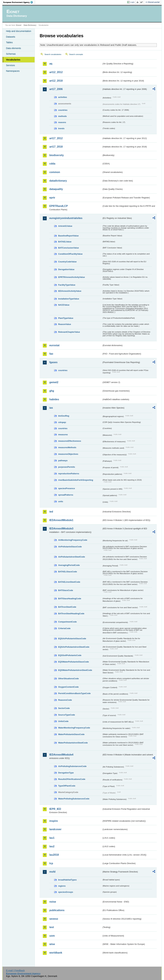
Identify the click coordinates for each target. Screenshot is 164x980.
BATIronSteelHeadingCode (71, 614)
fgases (53, 362)
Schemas (11, 54)
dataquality (56, 189)
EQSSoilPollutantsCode (70, 655)
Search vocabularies (53, 54)
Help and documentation (19, 31)
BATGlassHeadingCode (70, 599)
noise (53, 902)
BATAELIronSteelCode (69, 582)
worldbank (56, 953)
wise (52, 944)
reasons (62, 122)
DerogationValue (66, 269)
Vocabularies (13, 60)
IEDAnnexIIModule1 (61, 520)
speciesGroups (66, 892)
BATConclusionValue (68, 248)
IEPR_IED (55, 809)
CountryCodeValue (67, 262)
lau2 (52, 846)
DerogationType (66, 773)
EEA (19, 2)
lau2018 (54, 855)
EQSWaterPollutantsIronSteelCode (75, 670)
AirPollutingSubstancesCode (72, 766)
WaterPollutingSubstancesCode (74, 799)
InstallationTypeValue (69, 299)
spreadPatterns (66, 495)
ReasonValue (65, 324)
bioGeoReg (64, 416)
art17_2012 (56, 138)
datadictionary (58, 181)
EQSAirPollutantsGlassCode (72, 639)
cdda (52, 164)
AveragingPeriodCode (69, 565)
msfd (52, 872)
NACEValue (64, 305)
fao (51, 354)
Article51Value (65, 226)
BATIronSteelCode (67, 607)
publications (57, 910)
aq (51, 64)
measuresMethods (67, 447)
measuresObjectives (68, 454)
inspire (53, 821)
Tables (9, 42)
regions (62, 886)
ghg (52, 391)
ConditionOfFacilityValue (70, 254)
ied (51, 512)
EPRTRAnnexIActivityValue (71, 277)
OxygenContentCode (68, 687)
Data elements (13, 48)
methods (62, 116)
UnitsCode (63, 721)
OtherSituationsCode (68, 679)
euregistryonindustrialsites (66, 218)
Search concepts (76, 54)
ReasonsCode (65, 700)
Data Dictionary (30, 25)
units (61, 501)
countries (63, 110)
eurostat (54, 345)
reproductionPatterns (69, 474)
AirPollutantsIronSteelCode (71, 557)
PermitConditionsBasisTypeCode (74, 693)
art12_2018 (56, 81)
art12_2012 (56, 72)
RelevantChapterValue (69, 332)
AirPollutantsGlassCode (70, 547)
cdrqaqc (62, 422)
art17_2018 (56, 147)
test (52, 927)
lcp (51, 863)
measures (63, 435)
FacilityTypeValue (67, 285)
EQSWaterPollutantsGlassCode (73, 662)
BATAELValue (65, 242)
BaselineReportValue (68, 236)
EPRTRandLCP (59, 206)
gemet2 (54, 382)
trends (61, 128)
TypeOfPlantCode (67, 786)
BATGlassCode (66, 590)
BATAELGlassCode (68, 572)
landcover (55, 829)
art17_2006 (56, 89)
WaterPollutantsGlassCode (71, 734)
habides (54, 399)
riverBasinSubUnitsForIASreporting (76, 480)
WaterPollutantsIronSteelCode (73, 743)
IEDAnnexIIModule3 (61, 529)
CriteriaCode (64, 628)
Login (132, 2)
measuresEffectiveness (70, 441)
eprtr (52, 198)
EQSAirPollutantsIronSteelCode (74, 647)
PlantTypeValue (66, 318)
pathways (63, 460)
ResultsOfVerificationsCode (72, 779)
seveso (54, 919)
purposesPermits (67, 467)
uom (52, 936)
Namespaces (13, 71)
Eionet (19, 25)
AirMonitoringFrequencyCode (73, 540)
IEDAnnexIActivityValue (70, 291)
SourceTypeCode (66, 715)
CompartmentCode (67, 622)
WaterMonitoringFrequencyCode (74, 728)
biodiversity (56, 155)
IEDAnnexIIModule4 (61, 755)
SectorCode (64, 708)
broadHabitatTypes (67, 880)
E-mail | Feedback (15, 970)
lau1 (52, 838)
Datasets (11, 37)
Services (10, 65)
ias (51, 408)
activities (63, 97)
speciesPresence (66, 488)
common (55, 172)
